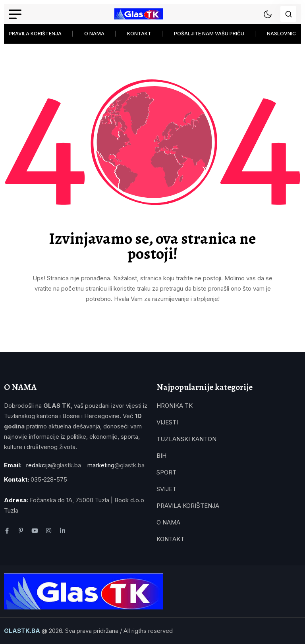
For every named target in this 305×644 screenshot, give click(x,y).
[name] (139, 14)
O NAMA (94, 34)
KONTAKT (139, 34)
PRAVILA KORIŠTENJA (35, 34)
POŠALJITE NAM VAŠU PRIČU (209, 34)
